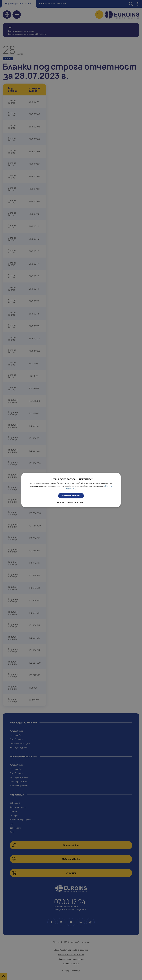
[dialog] (71, 490)
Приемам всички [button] (71, 496)
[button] (71, 503)
